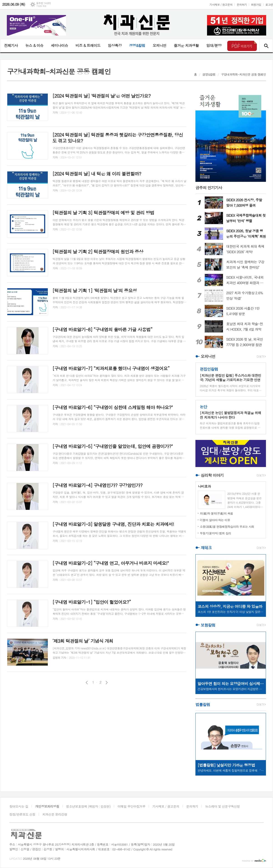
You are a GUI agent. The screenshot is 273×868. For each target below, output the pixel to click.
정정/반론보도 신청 (22, 814)
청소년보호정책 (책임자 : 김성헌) (88, 806)
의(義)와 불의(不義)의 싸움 (216, 513)
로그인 (269, 4)
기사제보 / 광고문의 (221, 4)
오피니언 (159, 45)
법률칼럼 (203, 705)
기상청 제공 (41, 6)
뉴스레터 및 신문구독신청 (222, 806)
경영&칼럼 (137, 45)
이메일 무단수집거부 (131, 806)
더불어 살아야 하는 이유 (215, 520)
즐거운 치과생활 (186, 45)
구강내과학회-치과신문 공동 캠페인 (244, 74)
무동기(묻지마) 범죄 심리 (215, 533)
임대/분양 (214, 45)
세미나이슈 (59, 45)
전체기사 (11, 45)
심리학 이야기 (212, 475)
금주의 (209, 188)
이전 (87, 683)
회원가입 (256, 4)
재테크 (206, 548)
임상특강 (115, 45)
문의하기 (242, 4)
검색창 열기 (266, 46)
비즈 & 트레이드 (88, 45)
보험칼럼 (208, 625)
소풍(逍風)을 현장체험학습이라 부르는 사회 (227, 527)
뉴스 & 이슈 (34, 45)
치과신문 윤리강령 (55, 814)
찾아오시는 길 (19, 806)
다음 (107, 683)
